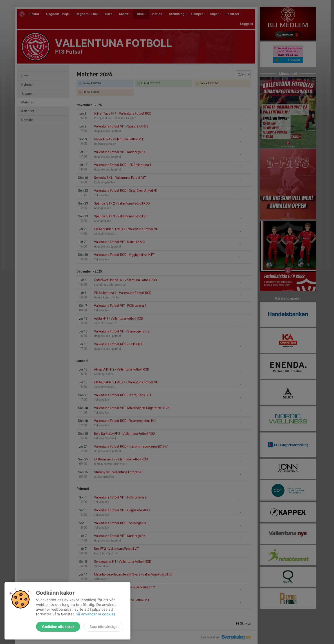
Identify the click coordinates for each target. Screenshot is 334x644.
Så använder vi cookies (96, 614)
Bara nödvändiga (103, 627)
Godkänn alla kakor (58, 627)
